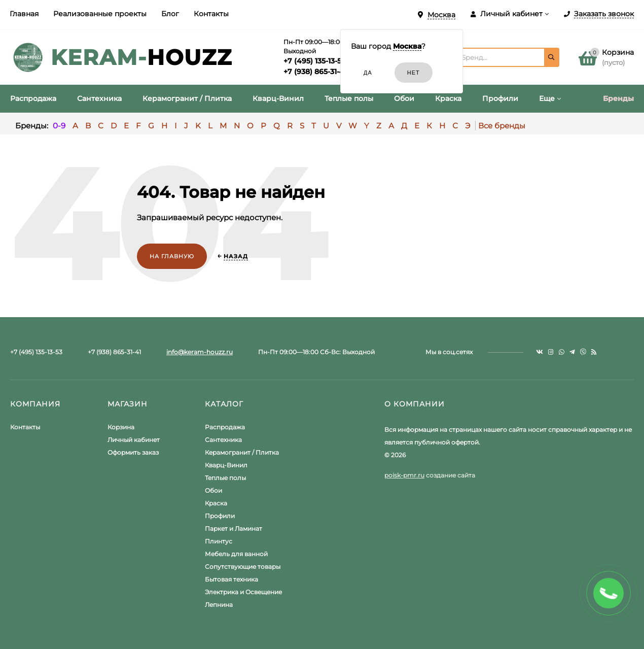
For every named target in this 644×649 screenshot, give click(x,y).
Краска (216, 503)
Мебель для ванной (236, 554)
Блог (170, 14)
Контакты (211, 14)
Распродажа (225, 427)
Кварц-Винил (226, 465)
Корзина (121, 427)
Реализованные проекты (100, 14)
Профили (220, 516)
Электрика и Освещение (243, 592)
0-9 (59, 126)
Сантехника (223, 440)
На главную (172, 256)
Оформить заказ (133, 452)
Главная (24, 14)
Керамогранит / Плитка (242, 452)
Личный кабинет (134, 440)
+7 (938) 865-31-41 (315, 72)
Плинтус (219, 541)
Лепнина (219, 605)
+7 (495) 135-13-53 (314, 61)
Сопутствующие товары (243, 567)
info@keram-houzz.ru (200, 352)
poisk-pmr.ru (404, 475)
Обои (213, 490)
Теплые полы (225, 478)
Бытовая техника (231, 579)
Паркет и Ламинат (234, 528)
